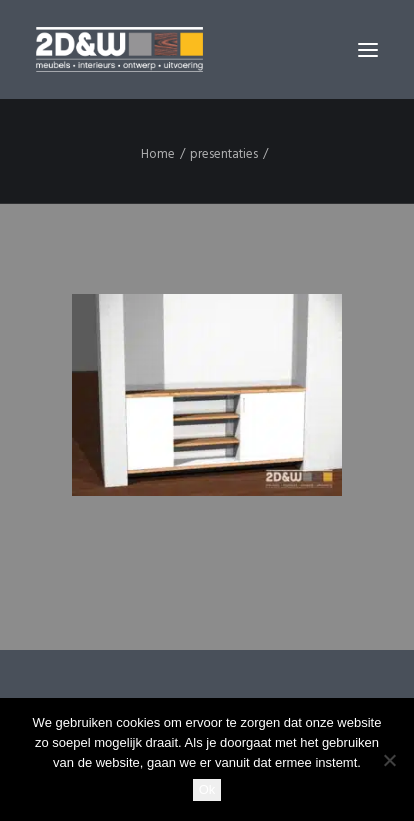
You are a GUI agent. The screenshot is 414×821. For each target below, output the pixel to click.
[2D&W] (119, 49)
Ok (207, 789)
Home (158, 154)
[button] (368, 49)
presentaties (224, 154)
